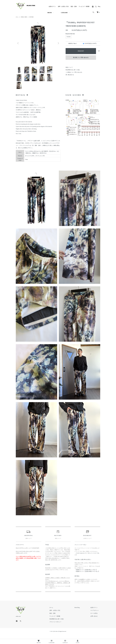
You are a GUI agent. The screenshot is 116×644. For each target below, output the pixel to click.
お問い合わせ (95, 620)
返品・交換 (74, 6)
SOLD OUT (81, 51)
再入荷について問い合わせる (81, 58)
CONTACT (65, 642)
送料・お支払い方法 (63, 6)
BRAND (50, 13)
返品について (69, 67)
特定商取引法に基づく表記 (73, 70)
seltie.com (18, 620)
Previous (18, 43)
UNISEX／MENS (25, 17)
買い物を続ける (70, 75)
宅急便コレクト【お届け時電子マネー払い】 (88, 575)
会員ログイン (52, 6)
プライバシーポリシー (63, 626)
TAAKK (69, 37)
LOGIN (78, 642)
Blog (99, 6)
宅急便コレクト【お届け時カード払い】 (86, 574)
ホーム (17, 17)
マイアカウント (96, 614)
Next (58, 43)
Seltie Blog (82, 612)
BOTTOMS (33, 17)
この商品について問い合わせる (74, 72)
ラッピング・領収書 (84, 6)
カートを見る (95, 617)
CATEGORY (64, 13)
